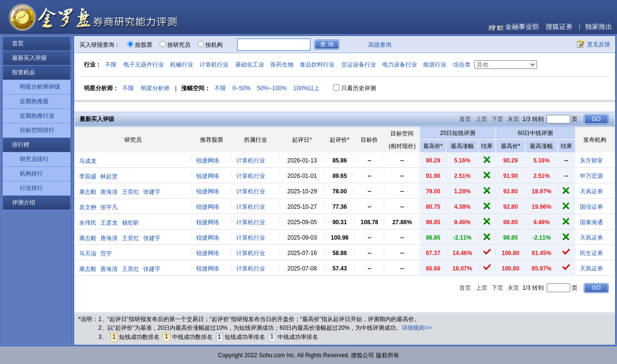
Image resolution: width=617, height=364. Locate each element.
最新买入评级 (29, 58)
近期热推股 (34, 101)
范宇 (106, 254)
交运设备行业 (359, 65)
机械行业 (182, 65)
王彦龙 (109, 223)
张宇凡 (109, 207)
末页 (513, 119)
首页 (18, 43)
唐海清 (109, 192)
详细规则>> (416, 328)
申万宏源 (591, 176)
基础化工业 (250, 65)
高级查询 (380, 45)
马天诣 (88, 254)
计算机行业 (214, 65)
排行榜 (21, 145)
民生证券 (591, 253)
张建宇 (152, 192)
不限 (111, 65)
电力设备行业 (400, 65)
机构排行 (31, 174)
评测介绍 (24, 202)
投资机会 (24, 72)
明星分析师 (155, 88)
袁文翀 (88, 207)
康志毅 (88, 192)
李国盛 (88, 176)
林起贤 (109, 176)
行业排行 (31, 188)
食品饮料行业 (317, 65)
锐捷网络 (208, 161)
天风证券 (591, 191)
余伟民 (88, 223)
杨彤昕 (131, 223)
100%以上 (306, 88)
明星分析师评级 (40, 87)
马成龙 (88, 161)
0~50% (241, 88)
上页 (482, 119)
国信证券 (591, 207)
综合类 (462, 65)
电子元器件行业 (144, 65)
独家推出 (599, 27)
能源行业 (435, 65)
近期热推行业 (37, 116)
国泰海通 (591, 222)
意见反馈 (599, 44)
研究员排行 (34, 159)
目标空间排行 (37, 130)
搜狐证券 (559, 27)
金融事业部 (522, 27)
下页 (497, 119)
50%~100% (272, 88)
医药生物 (282, 65)
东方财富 (591, 161)
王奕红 (131, 192)
